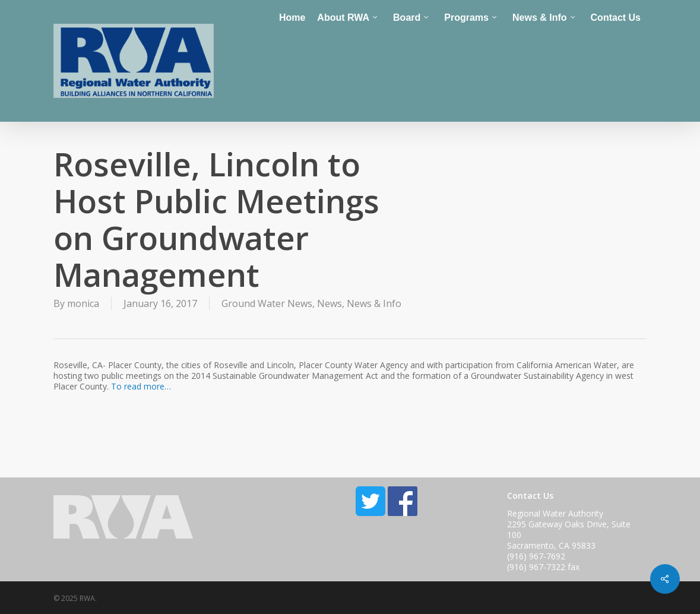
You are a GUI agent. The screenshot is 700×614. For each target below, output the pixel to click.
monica (83, 303)
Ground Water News (267, 303)
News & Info (374, 303)
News (330, 303)
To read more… (141, 386)
